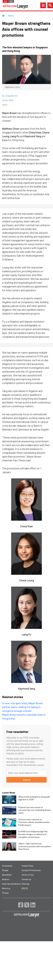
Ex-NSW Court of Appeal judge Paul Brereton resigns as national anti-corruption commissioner (33, 834)
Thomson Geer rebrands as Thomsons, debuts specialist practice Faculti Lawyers (34, 822)
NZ (11, 1)
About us (6, 888)
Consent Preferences (31, 870)
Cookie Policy (27, 866)
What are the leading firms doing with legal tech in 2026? (34, 798)
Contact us (26, 879)
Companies (7, 866)
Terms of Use (28, 875)
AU (6, 1)
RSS (25, 888)
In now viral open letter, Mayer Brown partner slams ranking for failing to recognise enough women (23, 707)
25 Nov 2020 (8, 100)
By (10, 96)
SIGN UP (26, 780)
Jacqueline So (11, 96)
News (11, 16)
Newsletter (7, 875)
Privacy (5, 893)
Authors (6, 879)
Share (5, 105)
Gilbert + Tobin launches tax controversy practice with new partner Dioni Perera (35, 846)
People (5, 870)
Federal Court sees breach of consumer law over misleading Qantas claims (35, 810)
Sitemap (25, 884)
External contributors (11, 884)
